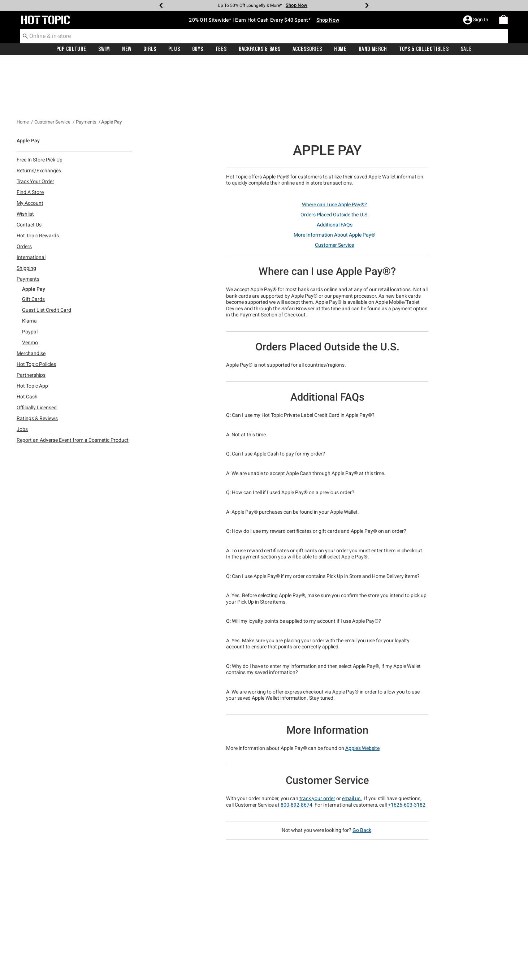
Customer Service (52, 70)
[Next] (367, 5)
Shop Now (328, 20)
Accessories (307, 49)
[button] (476, 20)
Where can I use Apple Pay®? (334, 152)
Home (340, 49)
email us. (352, 746)
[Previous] (161, 5)
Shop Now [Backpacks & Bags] (297, 5)
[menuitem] (503, 20)
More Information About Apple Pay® (334, 182)
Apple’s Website (362, 696)
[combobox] (264, 36)
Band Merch (373, 49)
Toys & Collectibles (424, 49)
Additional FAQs (335, 172)
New (127, 49)
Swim (104, 49)
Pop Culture (71, 49)
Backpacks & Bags (260, 49)
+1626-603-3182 (407, 752)
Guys (198, 49)
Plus (174, 49)
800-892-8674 (297, 752)
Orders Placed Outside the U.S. (335, 162)
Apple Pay (111, 70)
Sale (466, 49)
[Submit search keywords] (25, 36)
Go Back (362, 778)
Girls (150, 49)
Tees (221, 49)
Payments (86, 70)
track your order (317, 746)
